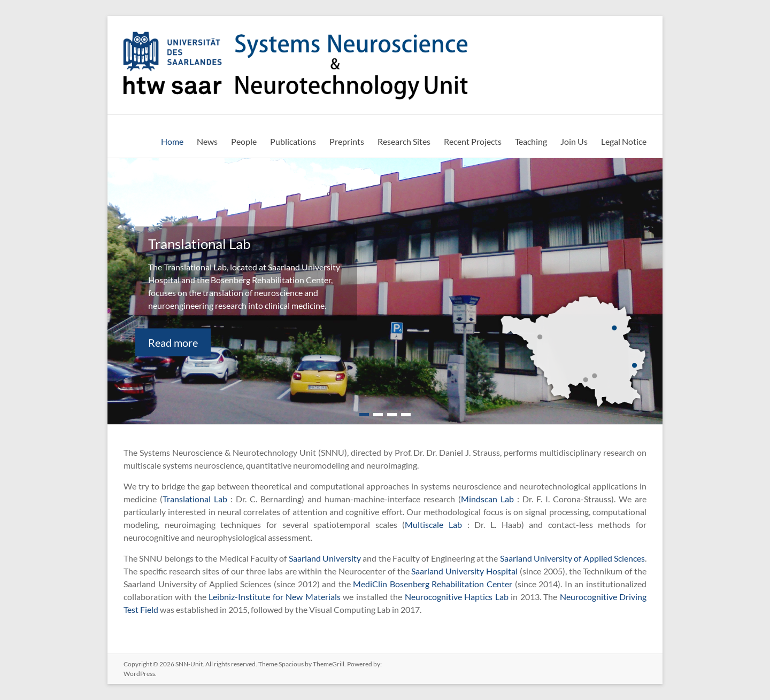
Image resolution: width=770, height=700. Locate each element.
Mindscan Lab (487, 499)
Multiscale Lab (433, 524)
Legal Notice (624, 141)
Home (172, 141)
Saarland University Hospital (464, 571)
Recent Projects (473, 141)
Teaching (531, 141)
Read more (173, 342)
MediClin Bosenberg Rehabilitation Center (433, 584)
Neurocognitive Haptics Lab (457, 597)
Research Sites (404, 141)
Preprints (347, 141)
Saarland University (325, 558)
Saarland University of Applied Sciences (572, 558)
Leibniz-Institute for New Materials (274, 597)
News (207, 141)
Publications (293, 141)
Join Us (574, 141)
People (244, 141)
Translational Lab (195, 499)
